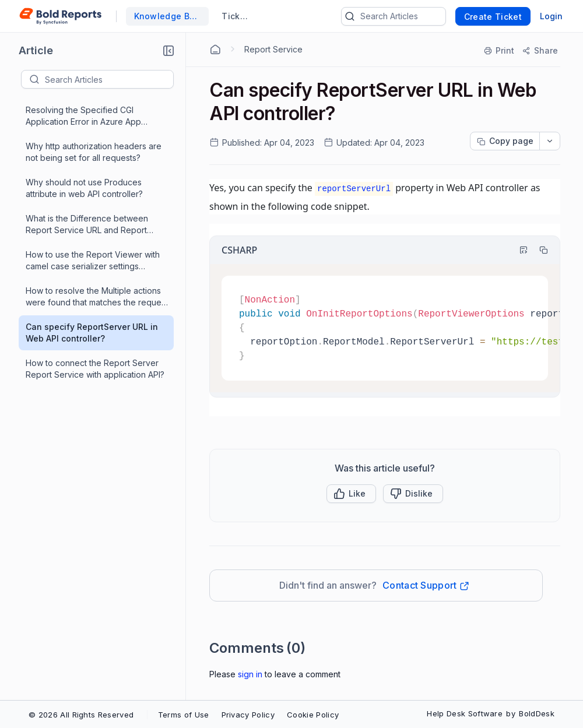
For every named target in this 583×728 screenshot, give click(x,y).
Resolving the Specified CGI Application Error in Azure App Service (83, 116)
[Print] (500, 51)
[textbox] (109, 79)
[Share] (540, 51)
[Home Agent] (215, 50)
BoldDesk (537, 713)
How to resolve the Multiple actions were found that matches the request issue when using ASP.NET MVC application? (97, 297)
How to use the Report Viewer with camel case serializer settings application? (93, 261)
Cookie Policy (313, 715)
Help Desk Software (465, 713)
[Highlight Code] (518, 250)
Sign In (250, 674)
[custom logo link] (60, 16)
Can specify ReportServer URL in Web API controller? (92, 333)
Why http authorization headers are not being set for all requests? (94, 152)
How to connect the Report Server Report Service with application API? (95, 369)
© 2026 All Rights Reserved (81, 715)
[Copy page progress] (505, 141)
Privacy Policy (248, 715)
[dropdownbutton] (550, 141)
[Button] (413, 494)
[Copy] (538, 250)
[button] (168, 51)
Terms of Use (184, 715)
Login (551, 16)
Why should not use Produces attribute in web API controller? (84, 188)
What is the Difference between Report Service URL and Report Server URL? (87, 225)
